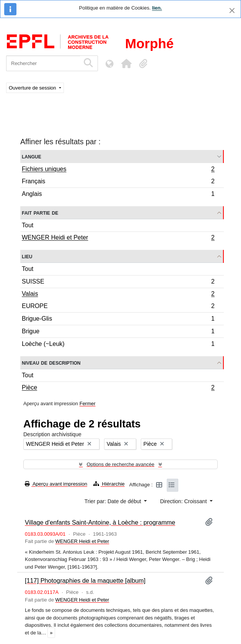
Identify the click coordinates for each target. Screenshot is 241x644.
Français (118, 182)
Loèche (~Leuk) (118, 345)
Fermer (88, 404)
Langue (32, 156)
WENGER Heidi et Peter (118, 238)
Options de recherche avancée (120, 464)
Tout (28, 225)
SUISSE (118, 283)
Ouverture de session (33, 88)
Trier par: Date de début (114, 501)
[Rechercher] (43, 63)
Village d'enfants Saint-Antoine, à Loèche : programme (100, 522)
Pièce (118, 388)
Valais (118, 295)
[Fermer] (232, 11)
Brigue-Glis (118, 320)
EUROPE (118, 307)
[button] (126, 64)
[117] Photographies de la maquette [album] (85, 580)
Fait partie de (40, 213)
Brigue (118, 332)
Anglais (118, 195)
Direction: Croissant (184, 501)
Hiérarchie (109, 484)
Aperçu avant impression (56, 484)
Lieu (27, 256)
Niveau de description (51, 363)
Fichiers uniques (118, 170)
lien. (157, 8)
